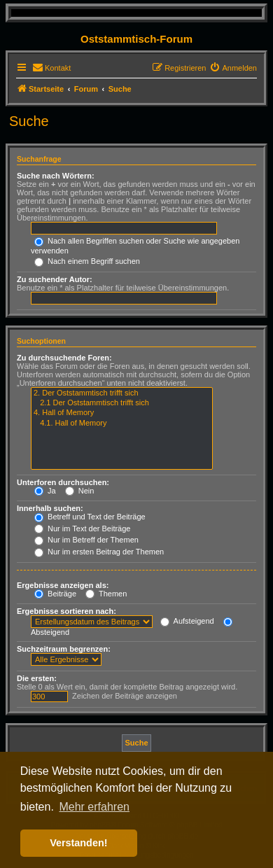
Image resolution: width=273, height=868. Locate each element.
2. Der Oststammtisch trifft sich (122, 393)
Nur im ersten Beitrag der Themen (99, 552)
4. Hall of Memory (122, 413)
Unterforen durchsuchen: (63, 482)
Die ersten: (37, 678)
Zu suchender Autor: (55, 279)
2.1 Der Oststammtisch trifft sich (122, 403)
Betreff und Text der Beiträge (90, 517)
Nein (80, 491)
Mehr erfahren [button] (94, 807)
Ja (45, 491)
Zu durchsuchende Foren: (64, 358)
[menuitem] (51, 68)
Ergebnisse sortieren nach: (66, 611)
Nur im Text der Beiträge (82, 528)
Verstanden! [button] (78, 843)
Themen (106, 594)
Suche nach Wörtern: (56, 176)
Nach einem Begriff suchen (87, 261)
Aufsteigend (187, 621)
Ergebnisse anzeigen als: (63, 585)
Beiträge (55, 594)
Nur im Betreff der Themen (86, 540)
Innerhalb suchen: (50, 508)
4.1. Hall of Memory (122, 423)
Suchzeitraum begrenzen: (64, 649)
